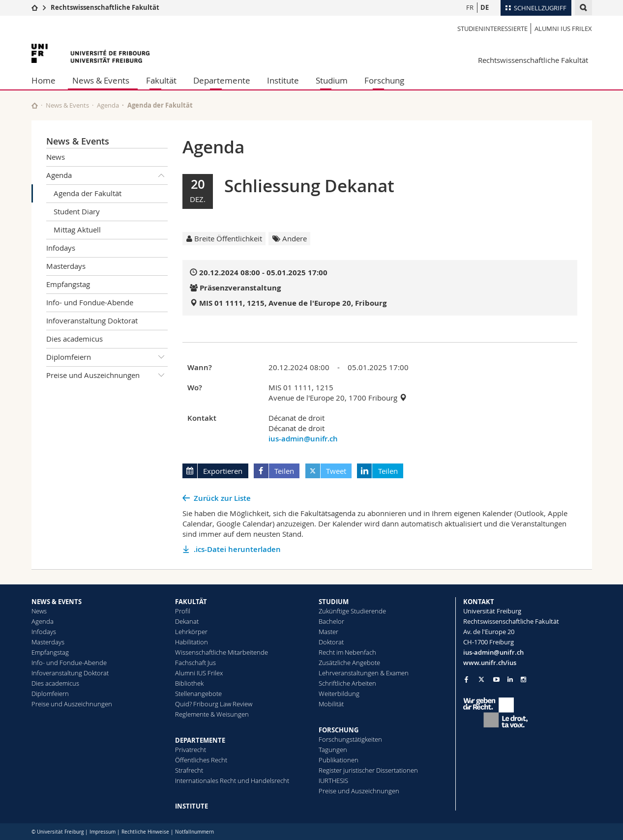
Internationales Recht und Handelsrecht (232, 781)
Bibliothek (189, 683)
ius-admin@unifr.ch (303, 439)
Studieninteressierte (492, 29)
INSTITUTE (192, 806)
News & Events (101, 80)
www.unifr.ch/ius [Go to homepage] (490, 663)
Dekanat (187, 621)
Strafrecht (189, 770)
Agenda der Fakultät (88, 193)
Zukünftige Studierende (352, 611)
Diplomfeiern (107, 357)
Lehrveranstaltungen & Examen (364, 673)
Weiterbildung (339, 694)
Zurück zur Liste (222, 498)
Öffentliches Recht (201, 760)
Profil (183, 611)
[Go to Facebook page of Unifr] (466, 679)
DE (485, 7)
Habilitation (192, 642)
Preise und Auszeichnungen (107, 376)
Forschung (384, 80)
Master (328, 632)
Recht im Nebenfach (347, 652)
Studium (332, 80)
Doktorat (331, 642)
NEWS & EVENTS (57, 602)
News (56, 157)
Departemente (222, 80)
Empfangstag (68, 284)
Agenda (108, 105)
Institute (283, 80)
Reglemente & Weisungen (212, 714)
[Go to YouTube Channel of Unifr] (496, 680)
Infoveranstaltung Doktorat (92, 320)
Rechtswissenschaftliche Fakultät (105, 7)
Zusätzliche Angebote (349, 663)
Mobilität (331, 704)
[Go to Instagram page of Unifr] (523, 680)
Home (44, 80)
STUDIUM (334, 602)
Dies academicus (74, 339)
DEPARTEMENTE (200, 740)
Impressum (103, 832)
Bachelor (331, 621)
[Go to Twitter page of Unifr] (481, 679)
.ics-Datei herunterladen (237, 549)
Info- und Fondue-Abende (90, 302)
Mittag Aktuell (77, 230)
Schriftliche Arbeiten (347, 683)
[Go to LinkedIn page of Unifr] (510, 680)
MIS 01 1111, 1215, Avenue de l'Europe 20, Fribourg (293, 303)
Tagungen (333, 750)
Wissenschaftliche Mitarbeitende (222, 652)
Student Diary (77, 211)
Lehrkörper (191, 632)
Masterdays (66, 266)
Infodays (61, 248)
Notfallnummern (194, 832)
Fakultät (161, 80)
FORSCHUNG (339, 730)
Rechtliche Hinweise (145, 832)
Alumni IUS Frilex (563, 29)
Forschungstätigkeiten (350, 739)
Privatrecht (191, 750)
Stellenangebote (198, 694)
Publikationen (339, 760)
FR (470, 7)
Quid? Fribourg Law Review (214, 704)
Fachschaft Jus (195, 663)
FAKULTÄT (191, 602)
